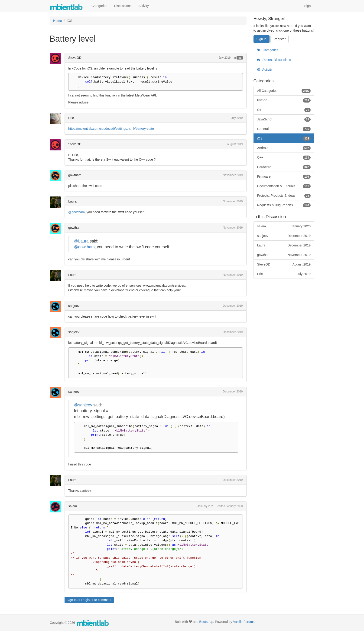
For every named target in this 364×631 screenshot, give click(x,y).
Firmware (284, 176)
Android (284, 148)
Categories (99, 6)
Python (284, 100)
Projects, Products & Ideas (284, 196)
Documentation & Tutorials (284, 186)
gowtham (75, 175)
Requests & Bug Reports (284, 205)
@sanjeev (83, 405)
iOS (240, 58)
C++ (284, 157)
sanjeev (74, 306)
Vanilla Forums (244, 622)
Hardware (284, 167)
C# (284, 110)
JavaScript (284, 119)
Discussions (123, 6)
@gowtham (76, 212)
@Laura (81, 241)
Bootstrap (206, 622)
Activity (143, 6)
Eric (71, 118)
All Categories (284, 91)
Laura (72, 201)
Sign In (309, 6)
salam (73, 506)
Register (87, 600)
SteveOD (75, 58)
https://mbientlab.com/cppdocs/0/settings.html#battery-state (111, 129)
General (284, 129)
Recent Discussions (274, 60)
